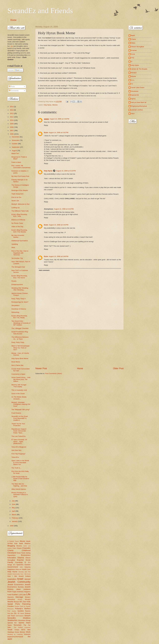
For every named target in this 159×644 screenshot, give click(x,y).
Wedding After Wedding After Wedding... (20, 289)
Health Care (26, 569)
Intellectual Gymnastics (20, 241)
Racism (28, 611)
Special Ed (135, 95)
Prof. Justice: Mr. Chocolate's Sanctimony (21, 167)
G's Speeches (18, 565)
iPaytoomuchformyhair (139, 106)
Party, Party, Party (18, 342)
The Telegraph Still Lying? (21, 410)
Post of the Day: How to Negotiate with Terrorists (20, 253)
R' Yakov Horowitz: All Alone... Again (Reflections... (19, 442)
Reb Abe (10, 613)
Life (28, 594)
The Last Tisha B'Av (19, 436)
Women (22, 632)
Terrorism (18, 625)
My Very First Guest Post (20, 176)
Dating (28, 553)
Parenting (26, 604)
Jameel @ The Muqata (139, 69)
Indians (28, 576)
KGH (10, 592)
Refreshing (15, 312)
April (14, 511)
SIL (15, 613)
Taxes (10, 625)
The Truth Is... (16, 468)
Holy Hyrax (48, 105)
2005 (12, 526)
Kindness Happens (24, 592)
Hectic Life (15, 201)
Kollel (9, 595)
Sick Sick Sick (16, 450)
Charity (10, 550)
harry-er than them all (139, 102)
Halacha (28, 567)
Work (28, 632)
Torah (10, 630)
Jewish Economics (16, 584)
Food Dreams (16, 413)
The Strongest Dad (18, 267)
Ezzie (46, 133)
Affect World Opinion (19, 489)
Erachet (20, 560)
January (15, 521)
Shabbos (27, 618)
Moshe (10, 602)
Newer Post (41, 368)
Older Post (118, 368)
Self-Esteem (20, 616)
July (13, 501)
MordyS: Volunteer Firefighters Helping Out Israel (21, 404)
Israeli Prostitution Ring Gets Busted (20, 333)
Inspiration (12, 579)
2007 (12, 131)
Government (13, 567)
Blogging (11, 546)
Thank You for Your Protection (18, 425)
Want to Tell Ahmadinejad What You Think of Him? (20, 348)
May (14, 508)
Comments (14, 91)
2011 (12, 117)
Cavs (14, 548)
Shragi (28, 620)
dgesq (133, 99)
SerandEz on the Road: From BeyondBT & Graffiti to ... (20, 418)
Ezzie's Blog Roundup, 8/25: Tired (19, 215)
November (16, 140)
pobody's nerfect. (137, 110)
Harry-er (18, 569)
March (14, 515)
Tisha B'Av (15, 457)
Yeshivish (27, 634)
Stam (28, 623)
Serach (27, 616)
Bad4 (21, 543)
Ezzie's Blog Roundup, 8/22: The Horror (19, 277)
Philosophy (11, 609)
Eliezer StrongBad (138, 47)
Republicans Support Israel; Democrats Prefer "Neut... (19, 431)
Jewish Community (19, 582)
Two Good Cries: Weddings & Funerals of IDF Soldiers (21, 323)
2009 (12, 124)
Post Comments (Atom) (54, 373)
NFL (21, 602)
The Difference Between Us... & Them (20, 338)
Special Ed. (12, 623)
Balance (28, 543)
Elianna (21, 558)
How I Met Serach (16, 576)
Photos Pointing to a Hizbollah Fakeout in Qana (20, 495)
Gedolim (27, 565)
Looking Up (15, 208)
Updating (15, 244)
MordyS (28, 599)
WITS (23, 630)
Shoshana (22, 620)
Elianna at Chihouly (18, 220)
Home (13, 20)
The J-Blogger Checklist (20, 328)
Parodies (11, 606)
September (16, 147)
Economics (26, 555)
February (15, 518)
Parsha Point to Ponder (22, 606)
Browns (19, 546)
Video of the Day (17, 227)
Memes (55, 105)
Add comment (44, 270)
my (12, 46)
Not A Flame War (17, 365)
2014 (12, 107)
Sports (21, 623)
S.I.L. (133, 80)
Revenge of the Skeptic (20, 190)
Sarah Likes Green (138, 88)
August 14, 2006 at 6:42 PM (64, 209)
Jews (18, 589)
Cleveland (12, 553)
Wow (13, 247)
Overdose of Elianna (19, 309)
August (15, 151)
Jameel (27, 579)
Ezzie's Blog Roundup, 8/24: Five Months (19, 231)
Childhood (26, 550)
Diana (133, 43)
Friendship (19, 562)
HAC (21, 567)
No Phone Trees (17, 223)
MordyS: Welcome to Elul (20, 204)
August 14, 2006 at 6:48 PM (59, 256)
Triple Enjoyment (17, 194)
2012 (12, 113)
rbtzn (133, 114)
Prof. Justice (12, 611)
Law (24, 595)
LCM (20, 595)
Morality (20, 599)
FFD (133, 58)
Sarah (22, 613)
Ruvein (14, 281)
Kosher (15, 595)
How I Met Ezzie (25, 574)
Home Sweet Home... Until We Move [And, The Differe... (21, 379)
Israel (20, 579)
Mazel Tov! (15, 153)
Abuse (22, 541)
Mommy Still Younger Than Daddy (19, 386)
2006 (12, 134)
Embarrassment (17, 285)
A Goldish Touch (13, 541)
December (16, 137)
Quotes (21, 611)
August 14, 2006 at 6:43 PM (59, 225)
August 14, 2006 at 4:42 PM (59, 133)
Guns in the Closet (18, 394)
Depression (11, 555)
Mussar (16, 602)
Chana (19, 548)
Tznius (17, 630)
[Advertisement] (79, 348)
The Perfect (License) (22, 627)
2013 (12, 110)
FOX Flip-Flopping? (18, 454)
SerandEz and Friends (40, 11)
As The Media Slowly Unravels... (19, 398)
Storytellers (15, 305)
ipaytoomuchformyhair (15, 637)
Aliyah (28, 541)
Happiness (11, 569)
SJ (19, 613)
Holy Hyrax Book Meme (20, 358)
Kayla (14, 592)
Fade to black (16, 162)
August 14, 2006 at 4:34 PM (59, 119)
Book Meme (16, 362)
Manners (11, 597)
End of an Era (16, 197)
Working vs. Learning (15, 634)
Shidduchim (12, 620)
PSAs (18, 604)
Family (10, 562)
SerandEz (12, 618)
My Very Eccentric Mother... (18, 236)
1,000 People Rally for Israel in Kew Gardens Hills (20, 479)
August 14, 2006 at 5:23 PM (66, 171)
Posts (12, 87)
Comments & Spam (18, 374)
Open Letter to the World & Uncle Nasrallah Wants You (20, 462)
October (15, 144)
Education (12, 558)
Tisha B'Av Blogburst (19, 447)
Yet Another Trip (17, 258)
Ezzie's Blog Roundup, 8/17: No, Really (19, 317)
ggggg (46, 119)
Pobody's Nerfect (23, 609)
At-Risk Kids (12, 543)
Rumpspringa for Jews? (20, 302)
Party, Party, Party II (18, 299)
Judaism (27, 589)
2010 (12, 120)
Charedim (26, 548)
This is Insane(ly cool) (19, 390)
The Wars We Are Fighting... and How (19, 485)
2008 (12, 127)
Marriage (19, 597)
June (14, 504)
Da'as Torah (21, 553)
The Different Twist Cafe (20, 211)
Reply (46, 125)
